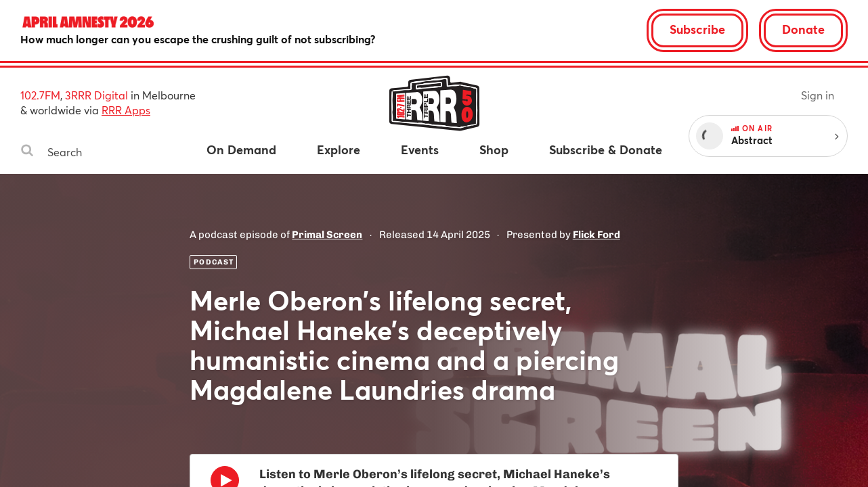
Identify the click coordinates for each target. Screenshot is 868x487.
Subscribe (697, 29)
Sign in (818, 95)
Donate (803, 29)
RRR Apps (126, 110)
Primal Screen (327, 235)
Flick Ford (596, 235)
